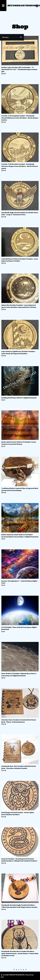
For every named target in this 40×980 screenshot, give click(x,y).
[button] (12, 37)
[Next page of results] (26, 969)
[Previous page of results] (14, 969)
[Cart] (37, 6)
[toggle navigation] (3, 6)
